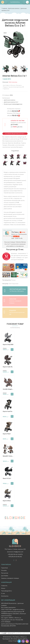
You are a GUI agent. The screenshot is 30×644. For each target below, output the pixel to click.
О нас (3, 594)
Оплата (4, 571)
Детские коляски (14, 8)
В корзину (12, 350)
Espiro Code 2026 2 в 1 (10, 367)
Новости (4, 586)
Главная (4, 8)
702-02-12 (12, 116)
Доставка (5, 576)
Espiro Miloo (7, 501)
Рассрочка (5, 573)
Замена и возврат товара (10, 578)
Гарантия (4, 568)
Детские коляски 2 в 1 (11, 102)
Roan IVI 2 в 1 (7, 478)
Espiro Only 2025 (8, 345)
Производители (6, 591)
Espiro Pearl (7, 434)
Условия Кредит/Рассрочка (15, 134)
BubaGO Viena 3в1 (9, 456)
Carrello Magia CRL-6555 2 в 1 (12, 389)
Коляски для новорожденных (13, 104)
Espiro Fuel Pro (8, 412)
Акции (3, 588)
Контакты (5, 596)
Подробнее (15, 151)
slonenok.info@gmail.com (15, 552)
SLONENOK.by (15, 2)
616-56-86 (12, 111)
